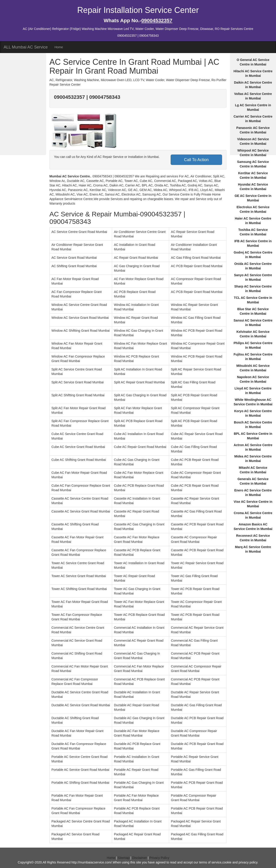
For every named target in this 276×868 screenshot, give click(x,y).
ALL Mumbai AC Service (26, 47)
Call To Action (196, 160)
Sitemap (124, 858)
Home (59, 47)
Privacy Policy (159, 858)
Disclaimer (139, 858)
